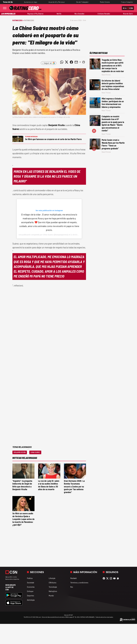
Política (30, 578)
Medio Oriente (105, 2)
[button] (84, 62)
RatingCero (29, 20)
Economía (31, 587)
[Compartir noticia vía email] (76, 62)
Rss (72, 587)
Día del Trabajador (82, 2)
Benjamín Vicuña (20, 452)
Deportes (31, 596)
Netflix (59, 14)
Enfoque (30, 591)
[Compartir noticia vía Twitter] (67, 62)
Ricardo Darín (128, 14)
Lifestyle (52, 578)
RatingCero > (18, 20)
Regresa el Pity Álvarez (35, 14)
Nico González (79, 14)
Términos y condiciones (79, 582)
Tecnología (53, 587)
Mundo (51, 596)
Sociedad (31, 582)
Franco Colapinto (127, 2)
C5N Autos (53, 582)
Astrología (31, 600)
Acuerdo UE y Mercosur (57, 2)
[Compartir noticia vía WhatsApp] (62, 62)
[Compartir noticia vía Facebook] (71, 62)
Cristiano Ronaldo (104, 14)
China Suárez (35, 452)
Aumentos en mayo (31, 2)
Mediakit (74, 578)
